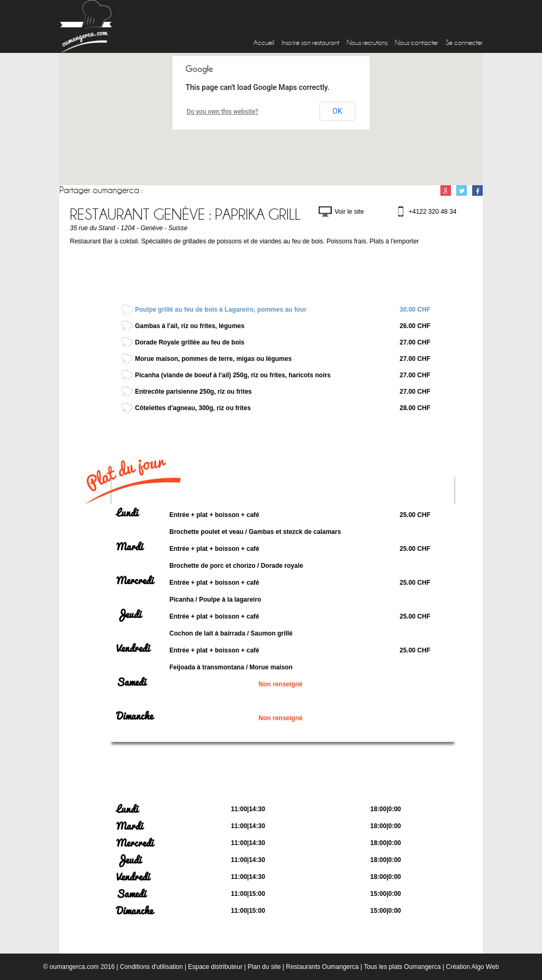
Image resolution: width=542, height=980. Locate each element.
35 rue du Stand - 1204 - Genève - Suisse (129, 228)
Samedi (131, 682)
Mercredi (135, 580)
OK (337, 111)
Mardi (130, 547)
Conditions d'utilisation (151, 967)
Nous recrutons (367, 43)
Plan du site (264, 967)
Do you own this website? (223, 112)
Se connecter (464, 43)
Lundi (127, 513)
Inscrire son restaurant (310, 43)
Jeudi (129, 614)
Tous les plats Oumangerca (402, 967)
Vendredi (133, 648)
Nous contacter (417, 43)
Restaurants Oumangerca (322, 967)
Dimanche (135, 716)
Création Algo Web (472, 967)
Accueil (264, 43)
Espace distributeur (215, 967)
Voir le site (349, 212)
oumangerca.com (74, 967)
